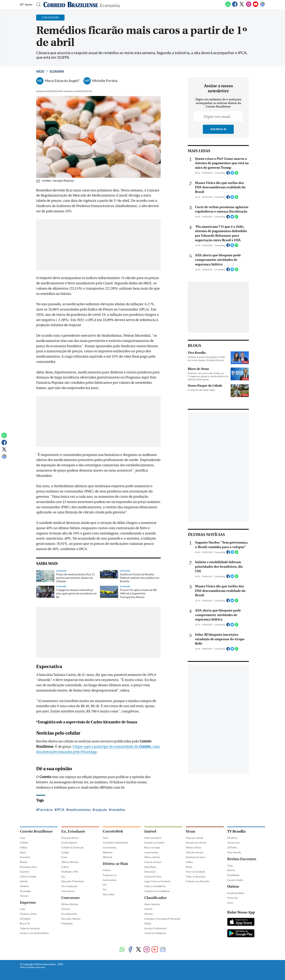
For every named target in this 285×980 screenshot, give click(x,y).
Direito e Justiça (28, 914)
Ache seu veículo (194, 838)
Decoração (150, 872)
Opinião (24, 881)
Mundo (23, 862)
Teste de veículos (195, 852)
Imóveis (148, 909)
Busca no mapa (152, 847)
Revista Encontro (242, 859)
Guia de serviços (153, 862)
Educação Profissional (73, 881)
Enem (64, 857)
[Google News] (262, 6)
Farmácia (45, 810)
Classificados (155, 898)
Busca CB (25, 923)
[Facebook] (235, 6)
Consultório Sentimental (115, 843)
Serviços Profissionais (155, 928)
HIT (105, 885)
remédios (118, 810)
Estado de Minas (236, 893)
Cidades (24, 843)
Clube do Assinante (30, 928)
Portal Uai (232, 898)
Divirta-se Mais (115, 864)
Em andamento (69, 914)
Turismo (24, 896)
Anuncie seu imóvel (154, 843)
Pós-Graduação (69, 886)
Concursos (70, 898)
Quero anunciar (152, 904)
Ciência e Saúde (28, 877)
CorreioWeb (113, 831)
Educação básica (70, 838)
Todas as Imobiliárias (155, 886)
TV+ (105, 890)
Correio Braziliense (36, 831)
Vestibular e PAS (70, 872)
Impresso (28, 902)
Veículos (149, 914)
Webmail (107, 857)
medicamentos (79, 810)
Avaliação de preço (195, 857)
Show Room (150, 867)
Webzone (108, 852)
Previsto (66, 909)
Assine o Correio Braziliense (34, 933)
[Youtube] (256, 6)
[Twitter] (242, 6)
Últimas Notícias (70, 862)
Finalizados (67, 923)
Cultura (65, 867)
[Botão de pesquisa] (37, 5)
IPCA (60, 810)
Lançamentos (151, 852)
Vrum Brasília (234, 852)
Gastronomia (110, 847)
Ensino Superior (69, 843)
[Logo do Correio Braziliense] (71, 5)
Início (40, 71)
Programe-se (110, 875)
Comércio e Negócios (155, 933)
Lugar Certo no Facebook (157, 881)
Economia (110, 5)
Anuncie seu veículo (196, 843)
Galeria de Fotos (153, 877)
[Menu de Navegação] (27, 5)
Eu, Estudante (73, 831)
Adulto (148, 923)
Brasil (23, 852)
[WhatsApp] (228, 6)
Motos (189, 867)
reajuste (101, 810)
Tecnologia (25, 891)
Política (24, 847)
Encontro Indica (235, 880)
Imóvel (150, 831)
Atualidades (233, 875)
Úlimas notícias (152, 857)
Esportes (24, 872)
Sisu (63, 877)
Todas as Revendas (196, 877)
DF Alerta (232, 838)
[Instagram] (249, 6)
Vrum (190, 831)
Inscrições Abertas (71, 919)
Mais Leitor (109, 894)
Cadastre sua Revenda (197, 881)
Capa (23, 838)
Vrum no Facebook (195, 872)
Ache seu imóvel (153, 838)
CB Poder (232, 847)
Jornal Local (233, 843)
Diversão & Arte (28, 867)
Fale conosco (68, 891)
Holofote (24, 886)
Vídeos (189, 862)
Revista (231, 870)
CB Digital (25, 919)
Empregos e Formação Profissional (162, 919)
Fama (106, 838)
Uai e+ (231, 903)
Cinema (107, 870)
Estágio (65, 852)
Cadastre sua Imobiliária (157, 891)
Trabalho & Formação (72, 847)
